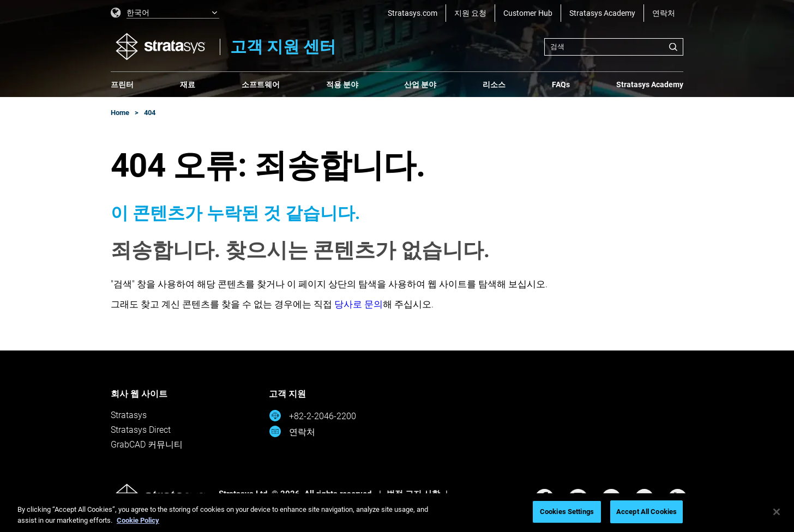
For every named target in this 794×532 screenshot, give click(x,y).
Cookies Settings (567, 512)
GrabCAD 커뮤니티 (147, 445)
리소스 (494, 84)
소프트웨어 (261, 84)
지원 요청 (470, 13)
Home (120, 113)
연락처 (664, 13)
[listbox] (165, 13)
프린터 (122, 84)
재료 (188, 84)
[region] (397, 513)
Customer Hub (528, 13)
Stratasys (129, 415)
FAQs (561, 84)
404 (150, 113)
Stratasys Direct (141, 430)
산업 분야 (420, 84)
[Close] (777, 512)
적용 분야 (342, 84)
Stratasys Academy (602, 13)
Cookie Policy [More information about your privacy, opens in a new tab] (138, 520)
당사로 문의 (359, 304)
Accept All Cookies (646, 512)
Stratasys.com (413, 13)
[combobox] (614, 47)
